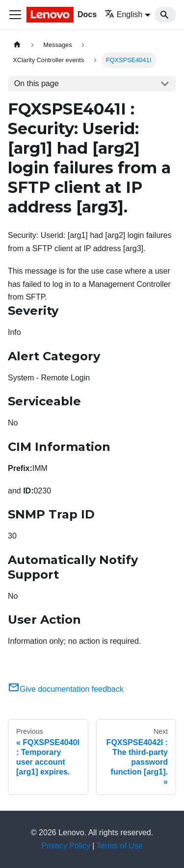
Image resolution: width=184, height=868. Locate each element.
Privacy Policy (66, 846)
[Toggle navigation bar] (15, 15)
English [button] (123, 14)
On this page (37, 83)
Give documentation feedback (66, 689)
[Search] (165, 15)
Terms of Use (120, 846)
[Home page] (17, 45)
